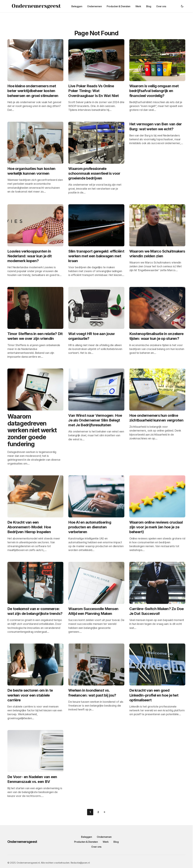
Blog (116, 842)
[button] (182, 6)
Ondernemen (104, 837)
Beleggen (86, 837)
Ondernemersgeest (22, 842)
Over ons (96, 847)
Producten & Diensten (86, 842)
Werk (106, 842)
